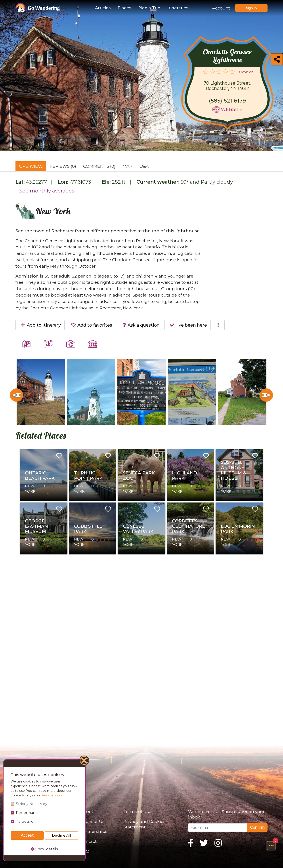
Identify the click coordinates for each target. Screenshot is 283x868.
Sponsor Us (92, 821)
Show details (44, 849)
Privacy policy (52, 795)
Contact (88, 841)
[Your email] (218, 828)
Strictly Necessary (32, 804)
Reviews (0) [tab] (63, 166)
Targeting (25, 821)
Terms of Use (137, 811)
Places (124, 8)
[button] (271, 845)
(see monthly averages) (47, 191)
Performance (28, 813)
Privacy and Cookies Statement (144, 824)
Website (232, 109)
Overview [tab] (31, 166)
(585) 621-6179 (227, 101)
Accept (27, 835)
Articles (103, 8)
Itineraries (178, 8)
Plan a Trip (149, 8)
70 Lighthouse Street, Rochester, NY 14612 (227, 86)
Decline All (61, 835)
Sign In (251, 8)
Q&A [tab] (144, 166)
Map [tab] (127, 166)
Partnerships (94, 831)
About (87, 811)
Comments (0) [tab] (99, 166)
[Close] (84, 761)
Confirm (257, 827)
